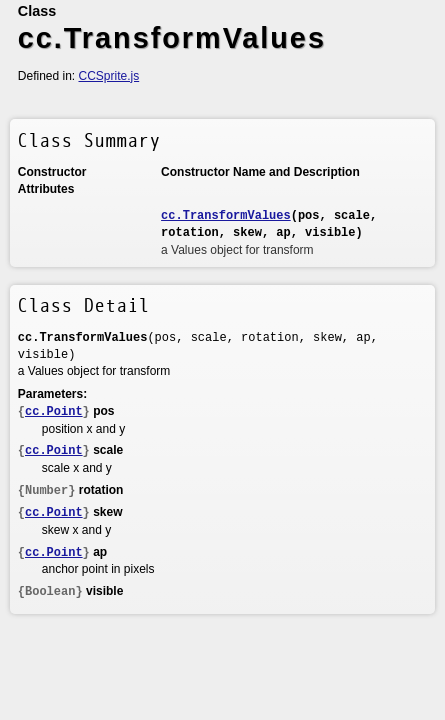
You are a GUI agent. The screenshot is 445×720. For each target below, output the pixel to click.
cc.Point (54, 412)
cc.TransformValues (226, 216)
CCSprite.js (109, 76)
